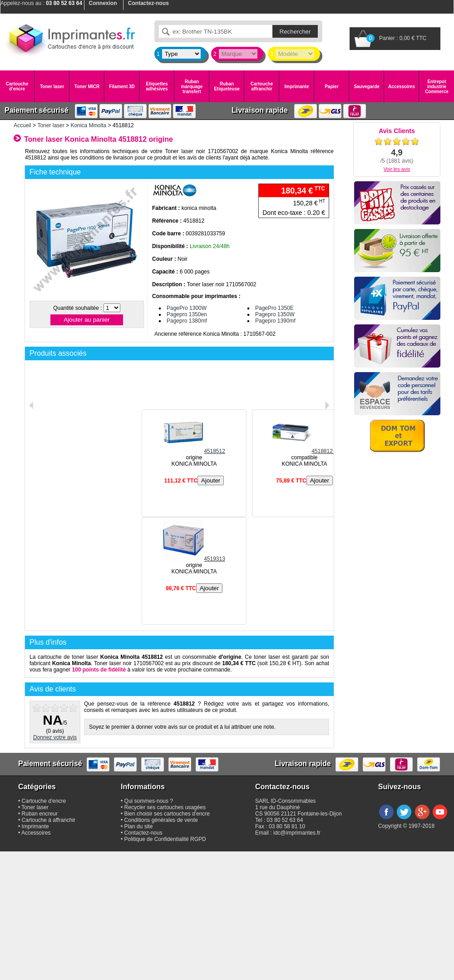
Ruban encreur (40, 814)
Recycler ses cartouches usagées (165, 807)
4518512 (194, 451)
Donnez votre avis (55, 737)
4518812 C (304, 451)
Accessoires (402, 87)
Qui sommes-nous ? (149, 801)
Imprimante (297, 87)
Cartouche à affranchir (49, 820)
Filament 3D (122, 87)
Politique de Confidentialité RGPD (165, 839)
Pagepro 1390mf (275, 321)
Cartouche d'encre (17, 86)
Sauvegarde (367, 87)
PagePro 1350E (274, 308)
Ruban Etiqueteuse (227, 86)
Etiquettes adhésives (157, 86)
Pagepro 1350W (275, 314)
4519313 (194, 559)
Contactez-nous (143, 833)
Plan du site (139, 826)
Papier (332, 87)
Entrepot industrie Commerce (437, 87)
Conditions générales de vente (161, 820)
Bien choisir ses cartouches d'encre (167, 814)
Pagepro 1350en (187, 314)
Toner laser (52, 87)
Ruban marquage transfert (192, 87)
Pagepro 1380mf (187, 321)
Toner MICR (87, 87)
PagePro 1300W (187, 308)
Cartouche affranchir (262, 86)
